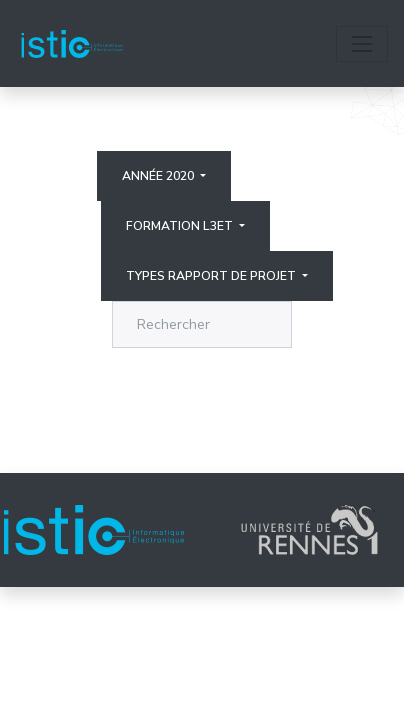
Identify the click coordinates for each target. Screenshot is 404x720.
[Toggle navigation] (362, 44)
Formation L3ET (181, 226)
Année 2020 (159, 176)
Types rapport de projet (212, 276)
